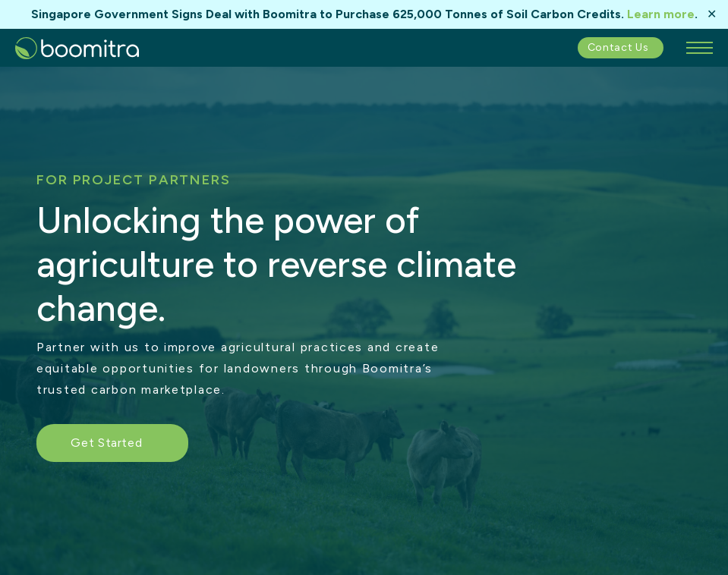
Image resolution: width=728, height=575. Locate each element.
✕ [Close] (712, 14)
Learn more (661, 14)
